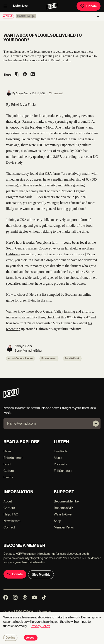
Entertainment (14, 458)
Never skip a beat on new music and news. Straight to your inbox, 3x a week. (50, 410)
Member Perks (64, 527)
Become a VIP (63, 508)
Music (58, 458)
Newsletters (12, 521)
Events (8, 477)
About (8, 501)
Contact (9, 527)
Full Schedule (63, 471)
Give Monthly (41, 575)
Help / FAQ (11, 514)
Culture (9, 471)
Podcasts (60, 464)
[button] (26, 16)
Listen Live (20, 6)
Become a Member (67, 501)
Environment (49, 359)
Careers (9, 508)
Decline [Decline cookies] (10, 638)
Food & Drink (72, 359)
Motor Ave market (59, 127)
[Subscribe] (96, 424)
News (7, 451)
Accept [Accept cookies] (31, 638)
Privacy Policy (40, 626)
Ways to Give (63, 514)
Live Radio (61, 451)
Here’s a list (38, 294)
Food (7, 464)
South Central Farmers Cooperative (31, 248)
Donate (89, 6)
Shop (57, 521)
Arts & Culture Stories (21, 359)
